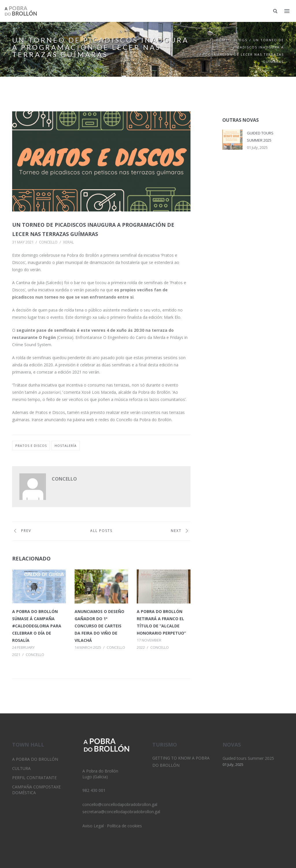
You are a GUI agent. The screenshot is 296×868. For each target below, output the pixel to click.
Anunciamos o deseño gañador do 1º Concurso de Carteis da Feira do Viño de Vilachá (99, 626)
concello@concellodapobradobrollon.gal (120, 804)
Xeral (68, 242)
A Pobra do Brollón (35, 759)
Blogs (241, 40)
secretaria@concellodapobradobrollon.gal (121, 812)
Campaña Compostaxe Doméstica (36, 790)
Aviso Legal (93, 826)
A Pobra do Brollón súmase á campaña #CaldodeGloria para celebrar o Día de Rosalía (37, 626)
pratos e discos (31, 446)
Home (222, 40)
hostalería (66, 446)
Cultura (21, 768)
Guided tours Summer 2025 (248, 758)
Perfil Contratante (34, 778)
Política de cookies (124, 826)
